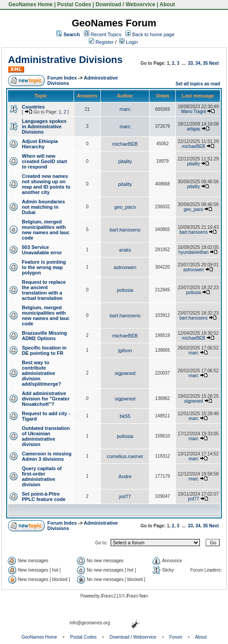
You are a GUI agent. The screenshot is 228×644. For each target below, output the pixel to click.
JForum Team (137, 596)
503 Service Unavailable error (42, 250)
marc (125, 109)
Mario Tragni (194, 112)
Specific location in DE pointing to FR (44, 350)
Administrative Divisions (65, 60)
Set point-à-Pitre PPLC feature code (44, 497)
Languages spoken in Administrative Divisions (44, 126)
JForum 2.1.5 (111, 596)
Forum (176, 637)
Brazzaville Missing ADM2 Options (44, 336)
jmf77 (125, 497)
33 (190, 63)
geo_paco (125, 207)
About (168, 4)
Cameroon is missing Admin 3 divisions (47, 456)
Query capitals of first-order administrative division (42, 476)
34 (198, 63)
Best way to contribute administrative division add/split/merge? (41, 373)
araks (125, 250)
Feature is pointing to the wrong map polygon (44, 267)
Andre (125, 476)
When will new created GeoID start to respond (44, 161)
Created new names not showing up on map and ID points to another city (46, 184)
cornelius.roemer (125, 456)
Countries (33, 107)
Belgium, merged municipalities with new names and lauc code (46, 230)
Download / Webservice (125, 4)
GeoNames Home (30, 4)
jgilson (125, 350)
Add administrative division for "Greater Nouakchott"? (46, 399)
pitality (125, 161)
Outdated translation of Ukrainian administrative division (46, 436)
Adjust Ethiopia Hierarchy (40, 144)
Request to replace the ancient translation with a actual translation (44, 290)
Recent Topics (106, 34)
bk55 (125, 416)
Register (101, 42)
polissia (125, 290)
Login (129, 42)
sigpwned (125, 373)
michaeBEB (125, 144)
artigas (194, 129)
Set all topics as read (198, 84)
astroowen (125, 267)
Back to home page (153, 34)
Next (214, 63)
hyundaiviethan (193, 252)
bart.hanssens (125, 230)
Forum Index (62, 78)
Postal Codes (74, 4)
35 (205, 63)
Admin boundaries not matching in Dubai (44, 207)
